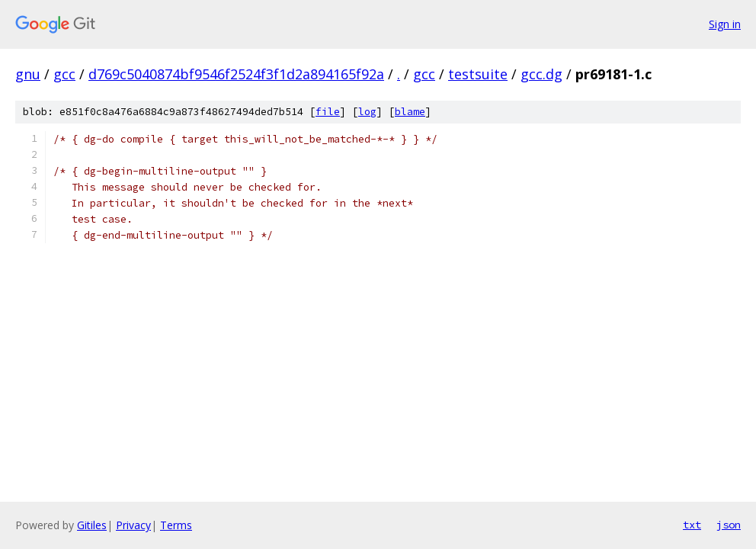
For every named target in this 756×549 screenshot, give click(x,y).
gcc (64, 74)
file (328, 112)
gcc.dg (541, 74)
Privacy (133, 525)
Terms (176, 525)
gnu (28, 74)
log (367, 112)
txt (692, 525)
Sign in (725, 24)
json (729, 525)
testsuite (478, 74)
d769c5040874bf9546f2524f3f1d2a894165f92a (236, 74)
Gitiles (92, 525)
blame (410, 112)
